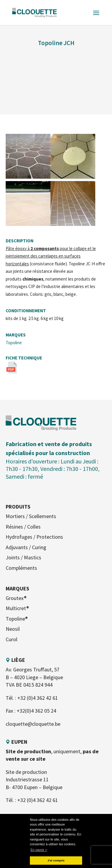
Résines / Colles (23, 527)
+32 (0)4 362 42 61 (38, 698)
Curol (11, 639)
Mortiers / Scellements (31, 516)
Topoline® (17, 619)
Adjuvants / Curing (26, 547)
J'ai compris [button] (56, 860)
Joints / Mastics (23, 557)
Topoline (14, 343)
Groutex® (16, 598)
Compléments (21, 568)
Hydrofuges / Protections (34, 537)
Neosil (13, 629)
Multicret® (17, 608)
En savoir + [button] (39, 850)
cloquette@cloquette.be (33, 724)
